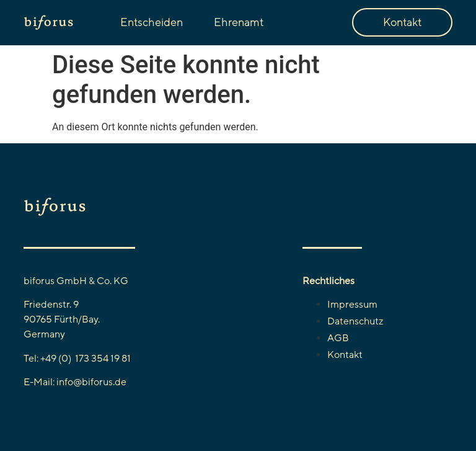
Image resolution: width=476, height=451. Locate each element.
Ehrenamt (239, 22)
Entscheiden (152, 22)
